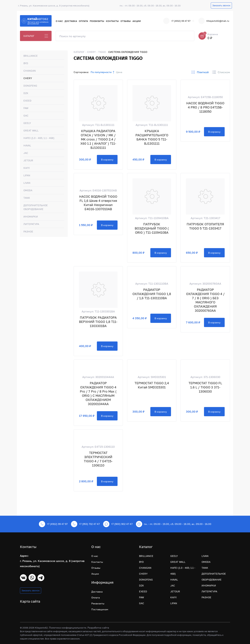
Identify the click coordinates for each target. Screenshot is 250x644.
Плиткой (200, 72)
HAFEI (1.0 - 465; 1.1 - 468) (39, 138)
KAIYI (27, 168)
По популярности (101, 72)
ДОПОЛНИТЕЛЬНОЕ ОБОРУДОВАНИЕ (36, 207)
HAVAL (27, 145)
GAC (26, 116)
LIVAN (27, 183)
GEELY (27, 123)
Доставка (71, 21)
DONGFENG (30, 86)
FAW (26, 108)
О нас (59, 21)
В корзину (107, 160)
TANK (27, 198)
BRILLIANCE (31, 56)
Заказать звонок (221, 5)
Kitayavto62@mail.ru (214, 21)
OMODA (28, 190)
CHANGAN (30, 71)
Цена (119, 72)
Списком (221, 72)
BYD (26, 63)
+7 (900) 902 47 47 (118, 524)
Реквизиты (97, 21)
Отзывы (126, 21)
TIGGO (102, 52)
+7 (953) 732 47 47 (85, 524)
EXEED (27, 101)
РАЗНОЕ (28, 232)
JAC (26, 153)
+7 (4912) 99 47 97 (177, 21)
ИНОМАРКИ (31, 217)
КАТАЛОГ (29, 36)
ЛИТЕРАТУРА (31, 224)
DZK (26, 93)
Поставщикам (100, 609)
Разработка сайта (98, 628)
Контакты (112, 21)
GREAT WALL (31, 130)
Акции (137, 21)
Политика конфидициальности (68, 628)
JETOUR (28, 160)
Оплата (83, 21)
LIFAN (27, 175)
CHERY (28, 78)
